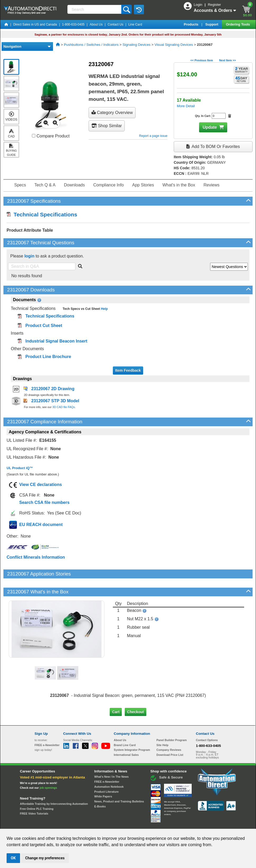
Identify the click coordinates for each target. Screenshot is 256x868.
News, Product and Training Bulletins (119, 783)
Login (199, 5)
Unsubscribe (100, 824)
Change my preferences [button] (45, 858)
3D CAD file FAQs (63, 407)
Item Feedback (128, 370)
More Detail (186, 106)
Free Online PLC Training (37, 791)
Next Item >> (227, 60)
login (29, 256)
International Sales (126, 737)
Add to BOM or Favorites (213, 147)
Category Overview (112, 113)
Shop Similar (107, 126)
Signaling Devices (137, 45)
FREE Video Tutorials (34, 796)
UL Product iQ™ (20, 468)
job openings (48, 770)
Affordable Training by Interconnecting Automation (54, 786)
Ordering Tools (238, 24)
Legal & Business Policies (158, 824)
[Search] (95, 9)
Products (192, 24)
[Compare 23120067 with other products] (34, 136)
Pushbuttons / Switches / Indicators (91, 45)
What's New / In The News (112, 759)
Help (104, 309)
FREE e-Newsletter (107, 764)
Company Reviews (169, 732)
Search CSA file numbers (44, 502)
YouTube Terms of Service (196, 824)
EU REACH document (41, 525)
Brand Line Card (125, 727)
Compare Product (51, 136)
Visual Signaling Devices (174, 45)
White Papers (103, 778)
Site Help (162, 727)
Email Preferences (124, 824)
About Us (96, 24)
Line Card (135, 24)
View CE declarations (41, 485)
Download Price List (170, 737)
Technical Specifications (42, 214)
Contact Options (207, 722)
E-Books (100, 788)
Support (212, 24)
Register (214, 5)
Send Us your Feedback (71, 824)
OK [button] (13, 858)
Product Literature (107, 773)
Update (210, 127)
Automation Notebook (109, 769)
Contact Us (115, 24)
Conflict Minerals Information (36, 557)
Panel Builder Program (172, 722)
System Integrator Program (132, 732)
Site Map (46, 824)
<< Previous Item (202, 60)
